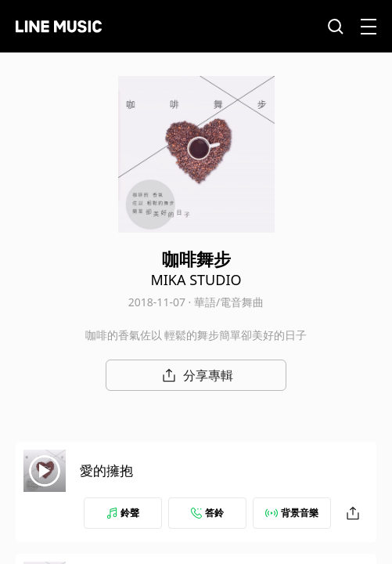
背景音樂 (292, 513)
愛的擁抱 (106, 470)
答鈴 (207, 513)
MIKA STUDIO (196, 280)
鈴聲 (123, 513)
